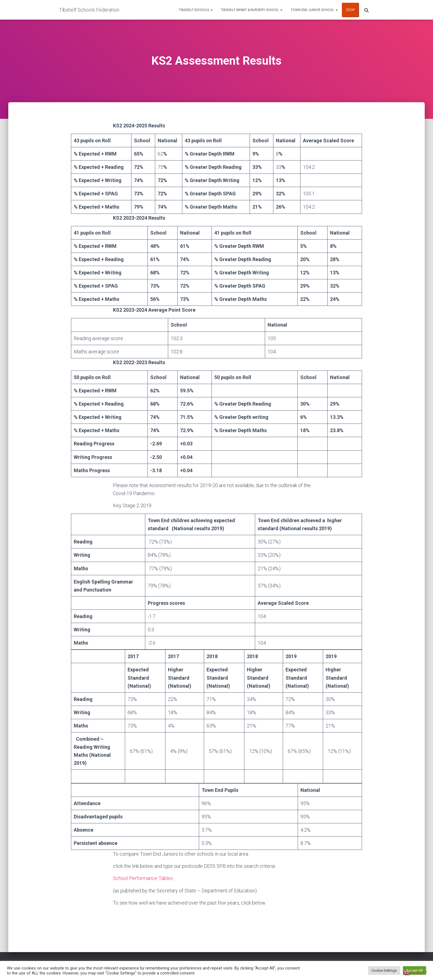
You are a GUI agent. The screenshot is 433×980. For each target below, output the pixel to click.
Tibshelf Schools (196, 10)
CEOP (350, 10)
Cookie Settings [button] (384, 970)
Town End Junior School (314, 10)
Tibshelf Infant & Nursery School (252, 10)
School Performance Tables (143, 878)
